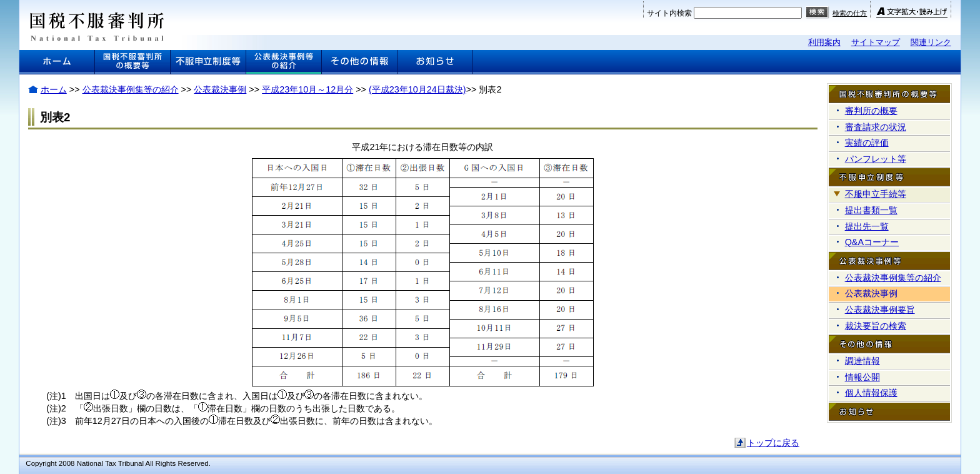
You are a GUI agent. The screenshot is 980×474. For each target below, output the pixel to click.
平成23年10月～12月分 (307, 89)
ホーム (54, 89)
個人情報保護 (871, 393)
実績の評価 (867, 143)
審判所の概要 (871, 111)
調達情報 (862, 361)
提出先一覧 (867, 226)
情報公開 (862, 377)
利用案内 (824, 42)
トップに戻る (773, 443)
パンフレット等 (876, 159)
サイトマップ (876, 42)
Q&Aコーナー (872, 242)
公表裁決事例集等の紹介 (131, 89)
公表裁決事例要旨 (880, 310)
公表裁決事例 (220, 89)
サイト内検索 (669, 13)
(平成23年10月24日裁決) (417, 89)
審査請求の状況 (876, 127)
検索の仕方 (850, 13)
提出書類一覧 (871, 210)
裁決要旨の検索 (876, 326)
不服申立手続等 (876, 194)
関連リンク (931, 42)
